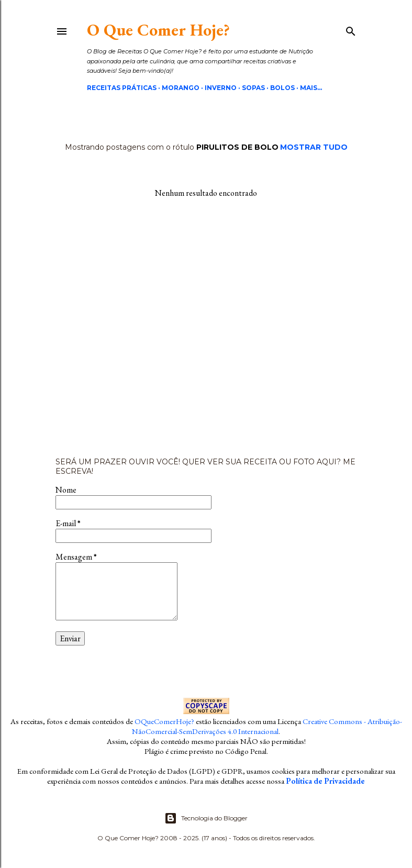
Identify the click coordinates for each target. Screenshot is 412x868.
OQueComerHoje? (164, 721)
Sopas (253, 88)
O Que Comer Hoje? (158, 30)
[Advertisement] (206, 328)
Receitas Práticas (122, 88)
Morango (181, 88)
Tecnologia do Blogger (206, 818)
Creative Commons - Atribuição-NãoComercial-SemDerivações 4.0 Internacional (267, 726)
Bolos (282, 88)
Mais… (311, 88)
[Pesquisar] (351, 29)
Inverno (221, 88)
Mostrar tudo (314, 147)
